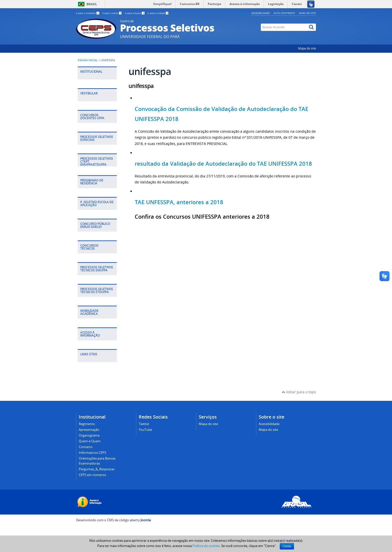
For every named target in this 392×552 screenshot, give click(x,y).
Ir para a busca (135, 13)
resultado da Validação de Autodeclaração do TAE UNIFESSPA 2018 (223, 164)
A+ (240, 14)
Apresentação (89, 430)
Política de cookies (206, 546)
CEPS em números (92, 475)
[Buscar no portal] (284, 27)
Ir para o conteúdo (88, 13)
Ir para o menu (112, 13)
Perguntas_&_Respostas (97, 469)
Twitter (144, 424)
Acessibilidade (260, 13)
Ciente (287, 546)
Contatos (86, 447)
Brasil (92, 4)
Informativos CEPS (92, 453)
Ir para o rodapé (158, 13)
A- (248, 14)
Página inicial (88, 60)
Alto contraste (284, 13)
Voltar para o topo (299, 392)
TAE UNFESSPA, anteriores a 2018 (179, 202)
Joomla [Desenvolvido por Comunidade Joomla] (146, 520)
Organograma (89, 435)
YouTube (145, 430)
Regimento (87, 424)
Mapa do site (307, 13)
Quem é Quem (90, 441)
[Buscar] (312, 27)
